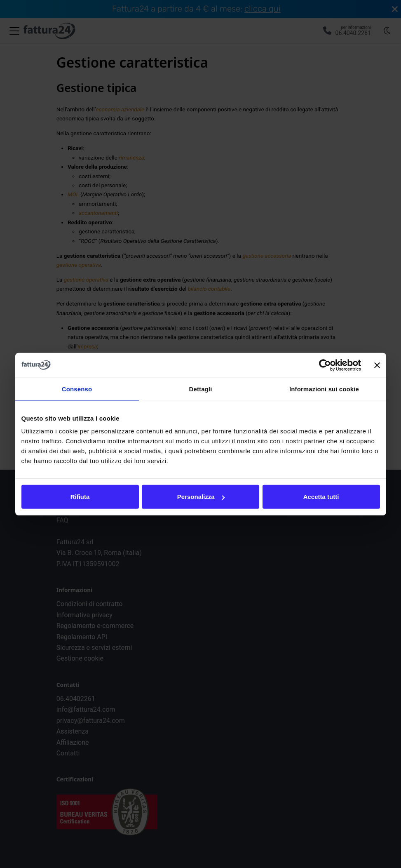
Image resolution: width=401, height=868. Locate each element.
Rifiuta (80, 497)
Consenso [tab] (77, 389)
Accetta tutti (321, 497)
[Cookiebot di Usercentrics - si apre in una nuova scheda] (325, 365)
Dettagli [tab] (201, 389)
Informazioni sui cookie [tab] (324, 389)
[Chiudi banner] (377, 365)
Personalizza (201, 497)
